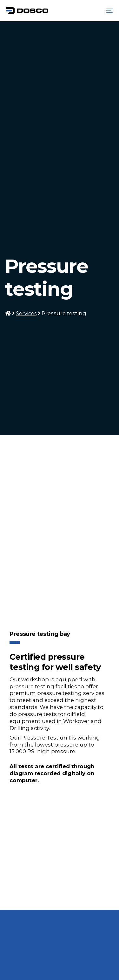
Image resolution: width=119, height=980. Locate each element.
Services (26, 313)
